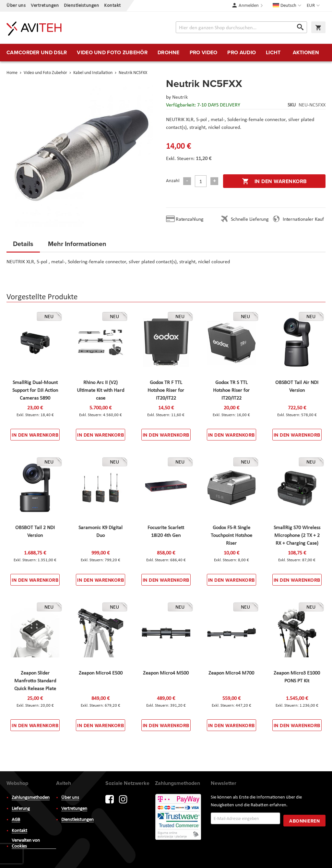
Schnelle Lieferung (250, 219)
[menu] (166, 53)
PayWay (179, 817)
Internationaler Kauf (303, 219)
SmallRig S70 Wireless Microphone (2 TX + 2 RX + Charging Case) (297, 536)
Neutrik (180, 97)
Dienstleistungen (81, 6)
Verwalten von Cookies (26, 843)
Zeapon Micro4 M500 (166, 673)
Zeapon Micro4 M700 (231, 673)
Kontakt (113, 6)
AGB (16, 820)
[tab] (23, 246)
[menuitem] (37, 53)
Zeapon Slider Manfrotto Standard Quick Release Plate (35, 681)
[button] (314, 6)
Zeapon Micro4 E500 (101, 673)
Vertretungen (45, 6)
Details (23, 244)
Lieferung (21, 809)
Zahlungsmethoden (31, 798)
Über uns (16, 6)
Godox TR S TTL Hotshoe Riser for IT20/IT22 (231, 391)
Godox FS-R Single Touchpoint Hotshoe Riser (231, 536)
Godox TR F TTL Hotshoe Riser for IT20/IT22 (166, 391)
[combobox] (241, 27)
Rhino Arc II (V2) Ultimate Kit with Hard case (101, 391)
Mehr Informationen (77, 244)
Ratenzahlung (190, 219)
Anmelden (249, 6)
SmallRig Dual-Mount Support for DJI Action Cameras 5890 (35, 391)
